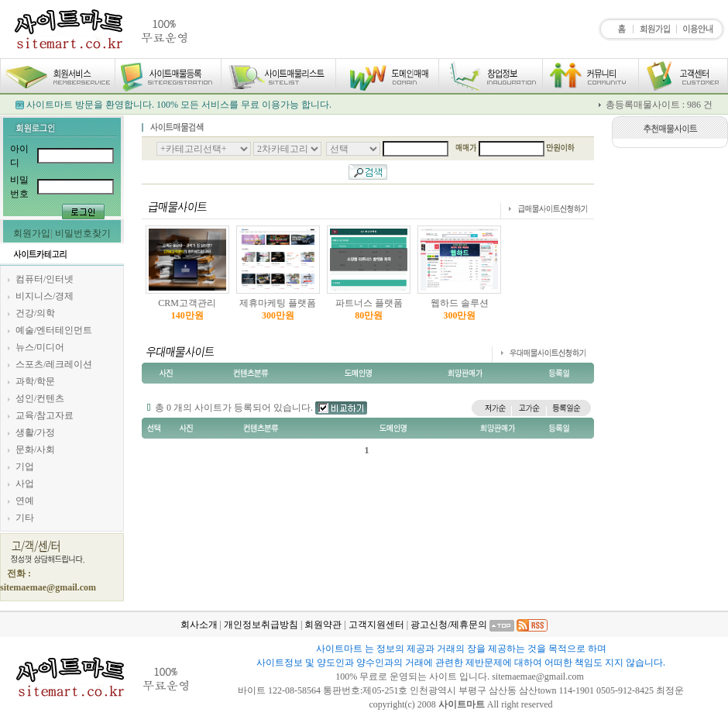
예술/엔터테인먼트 (54, 330)
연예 (25, 501)
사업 (25, 484)
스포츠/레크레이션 (54, 364)
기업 (25, 466)
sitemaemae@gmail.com (539, 676)
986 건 (700, 105)
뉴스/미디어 (40, 347)
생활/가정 (35, 432)
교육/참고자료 (45, 415)
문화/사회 (35, 449)
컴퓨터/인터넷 (45, 279)
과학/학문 (35, 381)
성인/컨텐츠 (40, 398)
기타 (25, 518)
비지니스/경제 (45, 296)
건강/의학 (35, 313)
